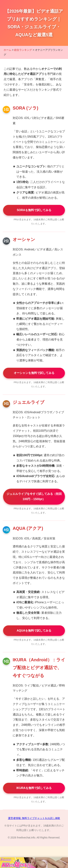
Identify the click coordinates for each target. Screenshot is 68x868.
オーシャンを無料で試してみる (34, 373)
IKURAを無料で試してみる (34, 788)
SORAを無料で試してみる (34, 210)
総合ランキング (23, 50)
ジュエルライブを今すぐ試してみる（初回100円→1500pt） (34, 496)
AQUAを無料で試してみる (34, 631)
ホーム (7, 50)
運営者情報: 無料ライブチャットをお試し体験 (34, 818)
